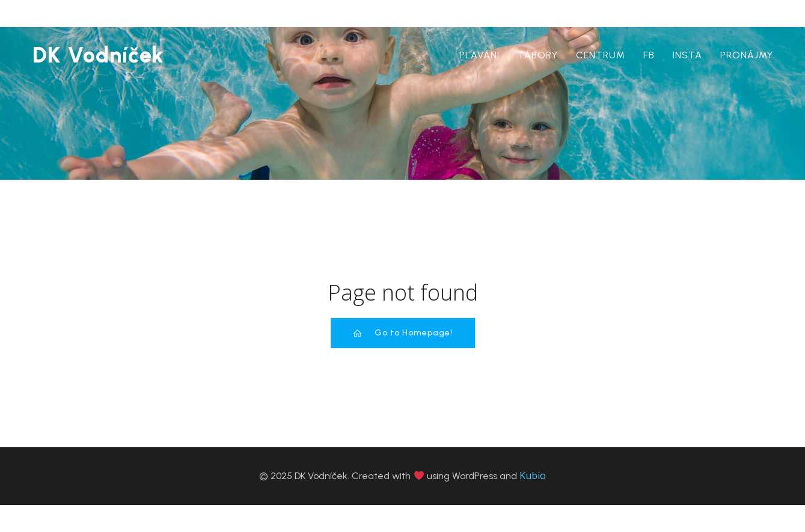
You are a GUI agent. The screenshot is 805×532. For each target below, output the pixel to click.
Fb (649, 55)
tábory (538, 55)
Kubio (533, 475)
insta (687, 55)
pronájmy (747, 55)
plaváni (479, 55)
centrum (601, 55)
